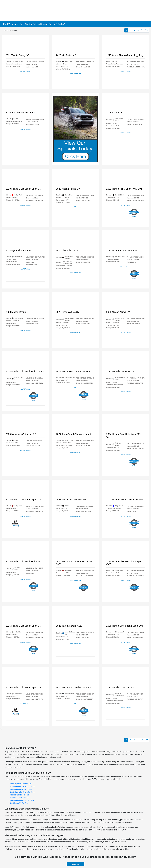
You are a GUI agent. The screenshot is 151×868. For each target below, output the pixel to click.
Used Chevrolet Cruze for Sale (22, 792)
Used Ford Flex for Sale (19, 798)
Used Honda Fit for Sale (19, 795)
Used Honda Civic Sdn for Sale (22, 787)
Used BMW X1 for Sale (19, 803)
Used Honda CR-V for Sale (21, 789)
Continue (75, 864)
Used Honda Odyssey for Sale (22, 800)
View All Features (25, 72)
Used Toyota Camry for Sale (21, 784)
